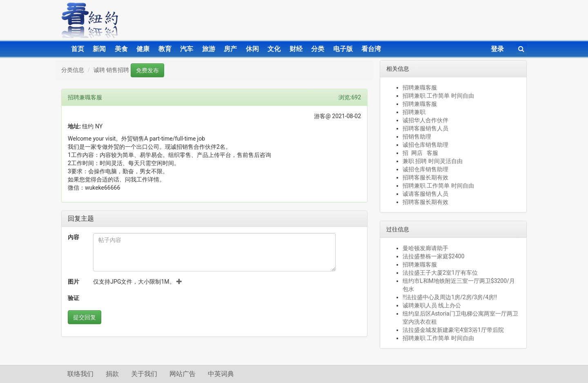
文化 (274, 49)
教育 (165, 49)
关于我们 (144, 374)
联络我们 (80, 374)
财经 (296, 49)
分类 (318, 49)
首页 (78, 49)
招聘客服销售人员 (425, 128)
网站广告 (183, 374)
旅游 (209, 49)
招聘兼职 (414, 112)
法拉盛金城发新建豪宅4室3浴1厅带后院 (453, 330)
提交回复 (85, 317)
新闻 (99, 49)
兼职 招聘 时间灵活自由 (433, 161)
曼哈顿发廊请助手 (425, 248)
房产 (230, 49)
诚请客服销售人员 (425, 194)
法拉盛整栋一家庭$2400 (433, 256)
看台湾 (371, 49)
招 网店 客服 (420, 153)
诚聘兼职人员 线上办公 (432, 305)
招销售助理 (417, 137)
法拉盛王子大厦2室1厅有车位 (440, 273)
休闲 (252, 49)
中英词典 (221, 374)
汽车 (187, 49)
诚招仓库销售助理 (425, 145)
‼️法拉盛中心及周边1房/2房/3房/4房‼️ (450, 297)
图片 (73, 282)
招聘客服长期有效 (425, 177)
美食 (121, 49)
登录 (497, 49)
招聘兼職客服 (420, 87)
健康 (143, 49)
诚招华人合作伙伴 (425, 120)
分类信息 (73, 70)
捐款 (112, 374)
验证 (73, 298)
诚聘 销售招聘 (111, 70)
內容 (73, 237)
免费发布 (147, 70)
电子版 (343, 49)
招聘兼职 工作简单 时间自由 (438, 96)
